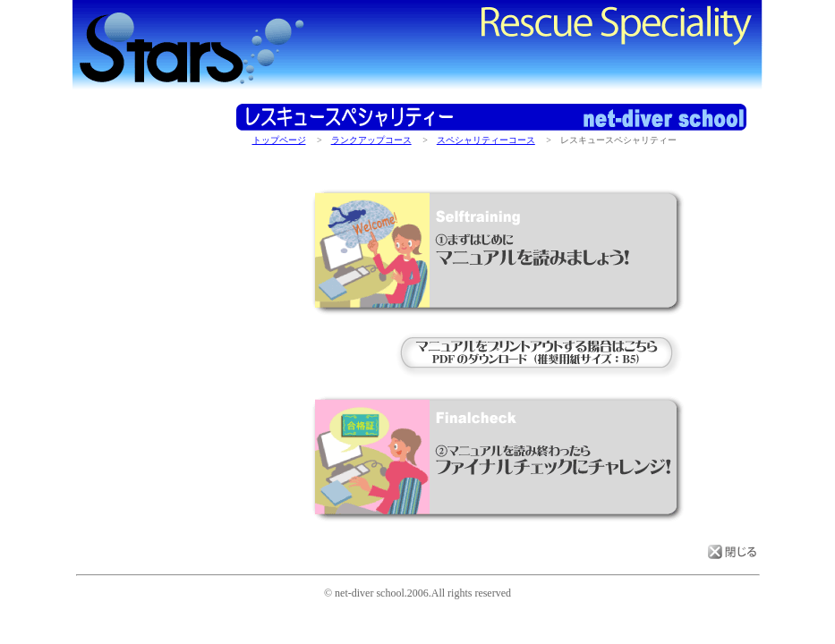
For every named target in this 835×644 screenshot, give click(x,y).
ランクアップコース (371, 140)
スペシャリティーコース (486, 140)
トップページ (279, 140)
